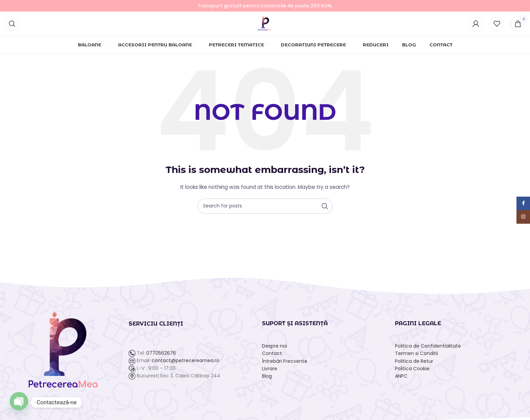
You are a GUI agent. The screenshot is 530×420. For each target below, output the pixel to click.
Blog (267, 379)
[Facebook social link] (523, 203)
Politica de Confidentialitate (428, 349)
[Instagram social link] (523, 217)
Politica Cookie (412, 371)
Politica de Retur (414, 364)
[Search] (12, 25)
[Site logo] (265, 24)
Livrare (270, 371)
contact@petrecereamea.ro (185, 363)
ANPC (401, 379)
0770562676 (161, 356)
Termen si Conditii (416, 356)
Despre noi (274, 349)
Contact (272, 356)
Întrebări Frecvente (285, 364)
